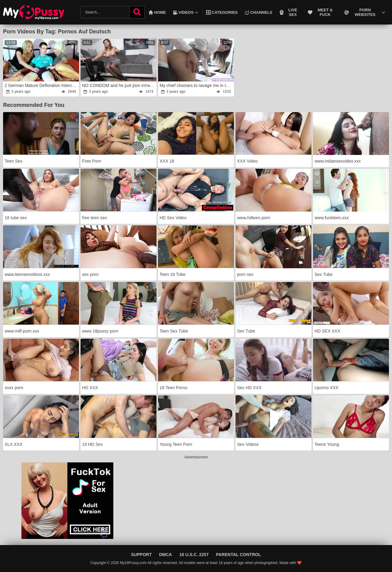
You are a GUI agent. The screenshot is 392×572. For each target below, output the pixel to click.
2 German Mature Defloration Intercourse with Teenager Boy (41, 85)
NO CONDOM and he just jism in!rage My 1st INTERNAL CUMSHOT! (119, 85)
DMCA (165, 555)
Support (141, 555)
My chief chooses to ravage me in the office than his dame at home (196, 85)
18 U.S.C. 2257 (194, 555)
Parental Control (238, 555)
